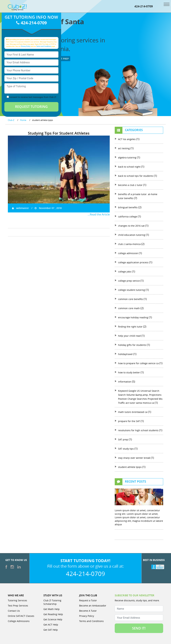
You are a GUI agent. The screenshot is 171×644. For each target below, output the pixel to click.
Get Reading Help (53, 614)
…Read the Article (99, 214)
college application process (133, 262)
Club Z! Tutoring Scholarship (52, 602)
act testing (124, 148)
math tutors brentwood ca (133, 412)
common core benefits (131, 299)
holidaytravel (125, 354)
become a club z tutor (130, 185)
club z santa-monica (129, 244)
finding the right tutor (130, 327)
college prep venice (129, 281)
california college (128, 217)
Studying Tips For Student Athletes (59, 133)
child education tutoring (132, 235)
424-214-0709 (144, 6)
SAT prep (123, 439)
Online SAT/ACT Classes (21, 616)
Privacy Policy (26, 46)
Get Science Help (53, 619)
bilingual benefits (128, 207)
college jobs (125, 272)
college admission (128, 253)
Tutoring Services (17, 600)
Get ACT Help (51, 625)
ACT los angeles (127, 139)
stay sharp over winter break (134, 458)
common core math (129, 308)
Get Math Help (52, 609)
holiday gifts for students (132, 345)
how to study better (129, 372)
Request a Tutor (88, 600)
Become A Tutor (88, 611)
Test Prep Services (18, 606)
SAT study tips (126, 449)
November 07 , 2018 (48, 208)
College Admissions (19, 621)
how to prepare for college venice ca (138, 363)
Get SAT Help (51, 630)
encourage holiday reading (133, 317)
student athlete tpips (130, 467)
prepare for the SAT (129, 421)
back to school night (129, 167)
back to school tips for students (136, 176)
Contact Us (14, 611)
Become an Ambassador (93, 606)
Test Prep (62, 59)
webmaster (20, 208)
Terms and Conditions (44, 46)
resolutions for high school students (138, 430)
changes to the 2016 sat (131, 226)
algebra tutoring (127, 157)
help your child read (129, 336)
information (125, 382)
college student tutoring (132, 290)
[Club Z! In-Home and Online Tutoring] (17, 7)
